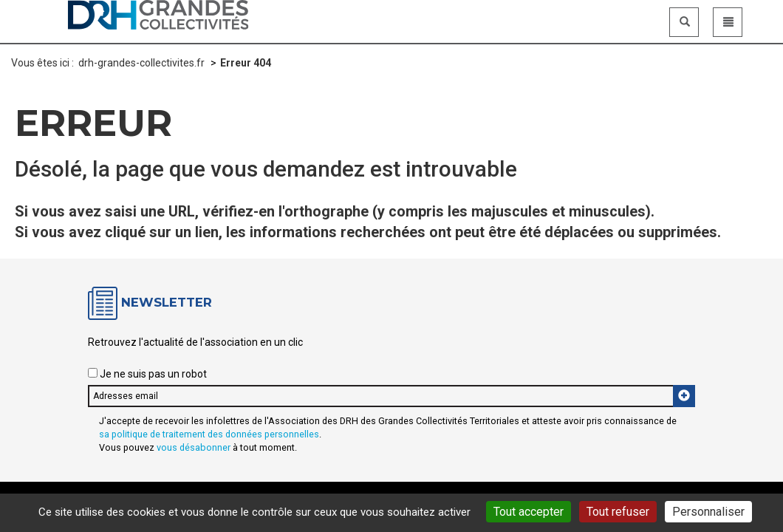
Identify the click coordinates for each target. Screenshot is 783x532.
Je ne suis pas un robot (147, 374)
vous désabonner (194, 447)
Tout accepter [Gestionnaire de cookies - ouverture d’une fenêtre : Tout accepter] (529, 512)
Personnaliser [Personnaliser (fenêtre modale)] (708, 512)
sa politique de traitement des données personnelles (209, 434)
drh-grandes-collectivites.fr (141, 63)
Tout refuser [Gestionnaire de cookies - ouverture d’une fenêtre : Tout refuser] (618, 512)
